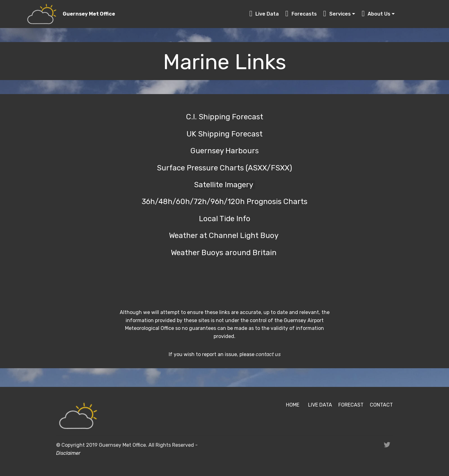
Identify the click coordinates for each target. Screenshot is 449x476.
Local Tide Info (225, 219)
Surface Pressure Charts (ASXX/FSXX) (224, 168)
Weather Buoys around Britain (225, 253)
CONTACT (381, 405)
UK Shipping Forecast (224, 134)
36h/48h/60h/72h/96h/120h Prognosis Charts (224, 202)
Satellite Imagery (224, 185)
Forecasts (301, 14)
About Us (376, 14)
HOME (293, 405)
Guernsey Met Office (89, 14)
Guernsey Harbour (223, 151)
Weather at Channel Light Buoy (225, 236)
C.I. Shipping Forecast (225, 117)
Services (337, 14)
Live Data (264, 14)
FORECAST (351, 405)
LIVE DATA (320, 405)
